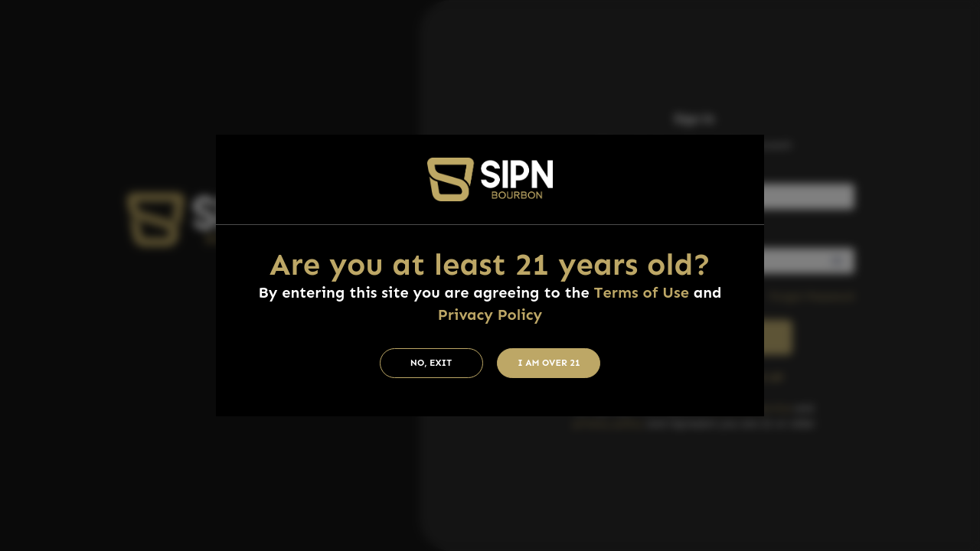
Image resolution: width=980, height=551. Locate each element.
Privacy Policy (490, 315)
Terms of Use (642, 292)
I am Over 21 (549, 363)
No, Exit (431, 363)
